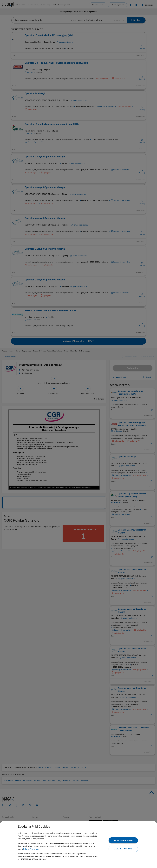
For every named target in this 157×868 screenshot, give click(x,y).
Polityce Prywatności (31, 849)
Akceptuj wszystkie (123, 840)
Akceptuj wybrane (123, 849)
